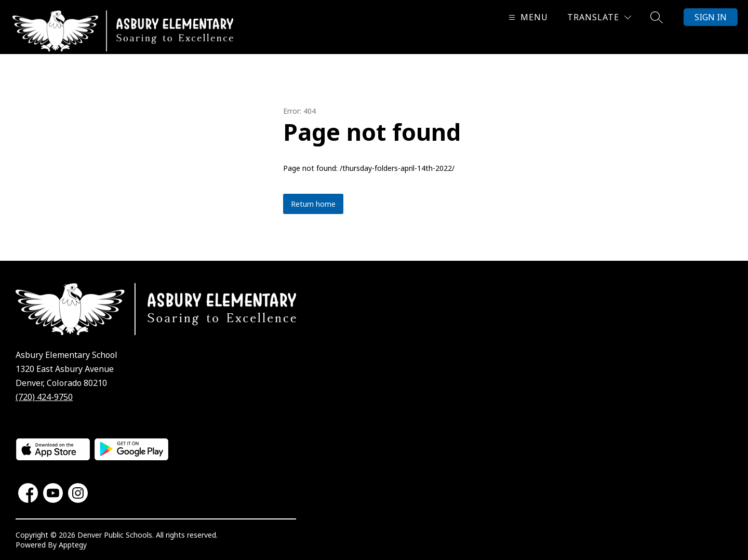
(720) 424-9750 (44, 397)
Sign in (711, 17)
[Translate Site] (599, 17)
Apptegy (73, 545)
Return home (313, 204)
